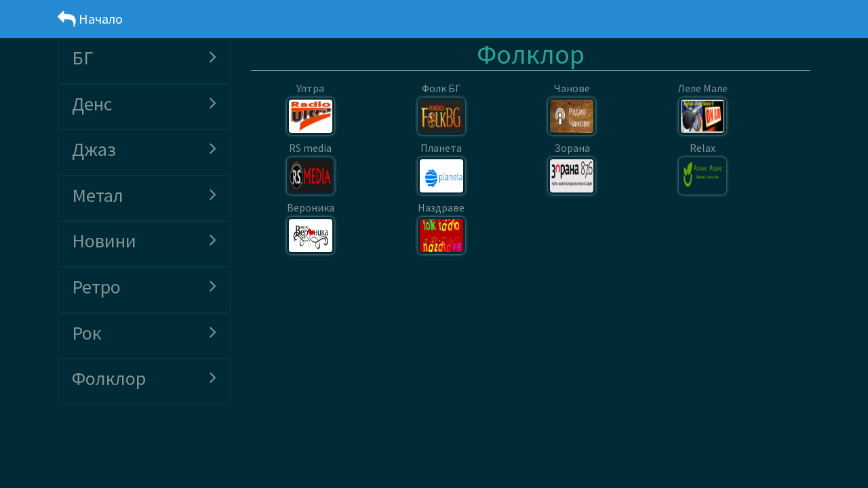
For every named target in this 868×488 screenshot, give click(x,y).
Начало (90, 19)
